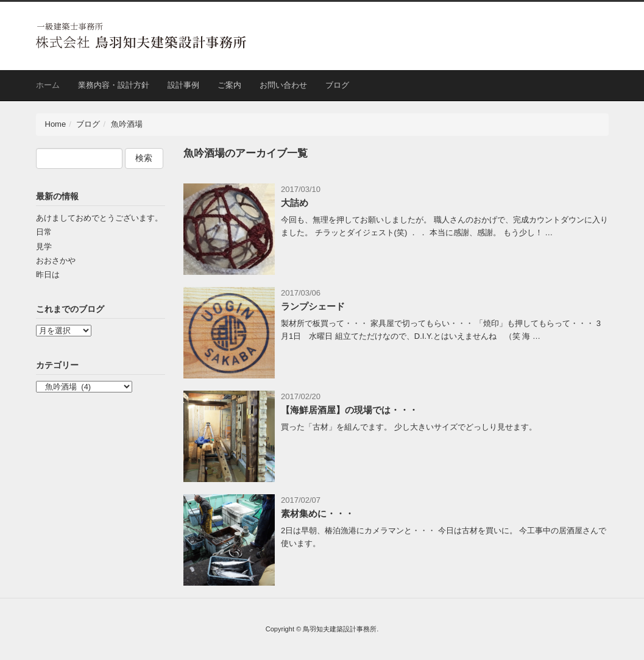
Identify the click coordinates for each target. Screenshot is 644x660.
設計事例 (183, 85)
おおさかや (56, 261)
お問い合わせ (283, 85)
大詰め (295, 203)
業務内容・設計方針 (114, 85)
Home (56, 124)
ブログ (337, 85)
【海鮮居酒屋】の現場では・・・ (349, 410)
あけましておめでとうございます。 (99, 218)
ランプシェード (313, 306)
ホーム (48, 85)
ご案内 (229, 85)
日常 (44, 232)
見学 (44, 247)
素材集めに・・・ (317, 513)
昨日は (48, 275)
